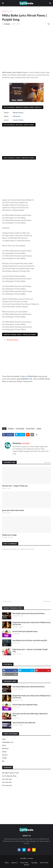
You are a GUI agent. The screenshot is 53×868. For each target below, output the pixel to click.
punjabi (39, 429)
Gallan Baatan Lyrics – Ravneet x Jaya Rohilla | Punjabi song (30, 650)
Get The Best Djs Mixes (9, 776)
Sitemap (26, 865)
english (4, 752)
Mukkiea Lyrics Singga (9, 535)
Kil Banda (10, 11)
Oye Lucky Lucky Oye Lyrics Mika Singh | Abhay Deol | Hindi (30, 715)
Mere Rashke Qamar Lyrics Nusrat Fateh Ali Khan (29, 613)
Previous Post (7, 601)
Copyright (34, 863)
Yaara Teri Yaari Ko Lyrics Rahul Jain (24, 723)
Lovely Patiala (18, 120)
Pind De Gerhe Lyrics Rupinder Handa (25, 631)
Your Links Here (7, 779)
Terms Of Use (44, 863)
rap (3, 761)
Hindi (4, 739)
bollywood (5, 748)
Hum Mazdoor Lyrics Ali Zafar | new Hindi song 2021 (30, 640)
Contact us (14, 863)
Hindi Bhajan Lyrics (8, 742)
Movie (4, 745)
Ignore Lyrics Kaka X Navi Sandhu (13, 510)
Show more (47, 462)
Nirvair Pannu (18, 112)
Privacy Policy (24, 863)
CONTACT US (26, 379)
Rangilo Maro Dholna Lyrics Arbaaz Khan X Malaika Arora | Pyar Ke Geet (32, 623)
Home (4, 11)
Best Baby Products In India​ (10, 773)
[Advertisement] (26, 47)
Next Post (47, 601)
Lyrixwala (26, 443)
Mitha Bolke (33, 376)
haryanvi (5, 755)
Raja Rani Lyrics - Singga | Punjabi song (15, 486)
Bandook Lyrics (13, 340)
